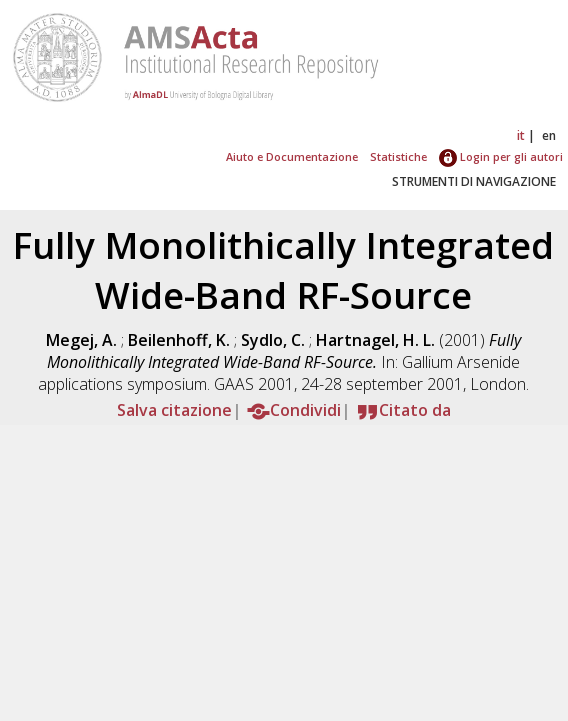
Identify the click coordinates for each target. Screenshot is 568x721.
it (521, 135)
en (549, 135)
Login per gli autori (501, 156)
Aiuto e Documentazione (292, 156)
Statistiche (398, 156)
